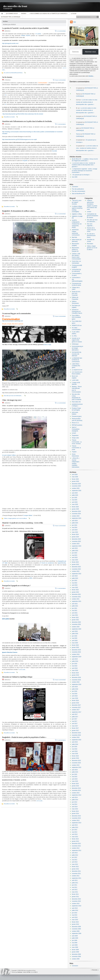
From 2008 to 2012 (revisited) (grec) (76, 317)
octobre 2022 (76, 571)
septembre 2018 (77, 684)
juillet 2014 (75, 800)
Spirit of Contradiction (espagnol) (76, 429)
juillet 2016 (75, 744)
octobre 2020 (76, 627)
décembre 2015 (76, 761)
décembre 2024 (76, 511)
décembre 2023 (76, 539)
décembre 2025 (76, 484)
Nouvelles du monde (9, 117)
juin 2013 (75, 830)
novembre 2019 (76, 652)
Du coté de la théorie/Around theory (13, 73)
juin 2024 (75, 525)
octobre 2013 (76, 820)
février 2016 (75, 756)
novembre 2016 (76, 735)
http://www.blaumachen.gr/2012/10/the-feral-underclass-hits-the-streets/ (23, 114)
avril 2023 (75, 557)
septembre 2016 (77, 740)
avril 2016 (75, 751)
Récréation (90, 244)
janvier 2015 (75, 786)
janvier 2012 (75, 869)
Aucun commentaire (60, 80)
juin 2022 (75, 581)
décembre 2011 (76, 871)
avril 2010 (75, 917)
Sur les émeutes (7, 77)
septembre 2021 (77, 601)
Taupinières (75, 435)
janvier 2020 (75, 647)
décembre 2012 (76, 844)
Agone (59, 563)
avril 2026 (75, 475)
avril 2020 (75, 641)
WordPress (5, 971)
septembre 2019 (77, 657)
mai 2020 (75, 638)
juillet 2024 (75, 523)
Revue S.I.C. (76, 423)
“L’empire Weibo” (28, 515)
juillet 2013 (75, 827)
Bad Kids (74, 237)
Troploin (74, 452)
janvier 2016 (75, 758)
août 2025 (75, 493)
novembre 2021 (76, 597)
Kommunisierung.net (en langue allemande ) (78, 348)
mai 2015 (75, 777)
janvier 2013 (75, 841)
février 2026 (75, 479)
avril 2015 (75, 779)
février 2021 (75, 618)
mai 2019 (75, 666)
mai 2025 (75, 500)
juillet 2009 (75, 938)
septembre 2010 (77, 906)
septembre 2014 (77, 795)
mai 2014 (75, 804)
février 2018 (75, 701)
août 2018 (75, 687)
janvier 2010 (75, 924)
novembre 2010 (76, 901)
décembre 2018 (76, 677)
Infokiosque (75, 344)
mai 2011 (75, 887)
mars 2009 (75, 947)
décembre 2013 (76, 816)
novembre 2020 (76, 624)
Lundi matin (75, 380)
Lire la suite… (23, 670)
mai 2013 (75, 832)
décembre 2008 (76, 954)
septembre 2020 (77, 629)
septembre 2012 (77, 850)
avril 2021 (75, 613)
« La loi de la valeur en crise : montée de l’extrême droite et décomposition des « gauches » (87, 102)
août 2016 (75, 742)
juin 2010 (75, 913)
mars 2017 (75, 726)
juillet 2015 (75, 772)
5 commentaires (62, 740)
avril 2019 (75, 668)
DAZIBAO (24, 14)
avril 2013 (75, 834)
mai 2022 (75, 583)
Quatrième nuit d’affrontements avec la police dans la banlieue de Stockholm (27, 121)
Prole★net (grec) (77, 416)
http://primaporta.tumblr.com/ (10, 43)
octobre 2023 (76, 544)
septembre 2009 (77, 933)
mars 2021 (75, 615)
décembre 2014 (76, 788)
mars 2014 (75, 809)
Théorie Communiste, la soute (76, 448)
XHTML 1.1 (29, 972)
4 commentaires (62, 124)
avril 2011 (75, 890)
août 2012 (75, 853)
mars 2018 (75, 698)
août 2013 (75, 825)
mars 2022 (75, 588)
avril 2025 (75, 502)
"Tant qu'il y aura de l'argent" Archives (77, 202)
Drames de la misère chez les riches (91, 230)
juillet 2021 (75, 606)
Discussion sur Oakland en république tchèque (17, 677)
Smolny (64, 563)
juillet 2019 (75, 661)
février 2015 (75, 784)
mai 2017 (75, 721)
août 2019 (75, 659)
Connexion (75, 187)
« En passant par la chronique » (81, 175)
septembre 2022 (77, 574)
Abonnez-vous (90, 52)
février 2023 (75, 562)
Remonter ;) (95, 970)
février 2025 (75, 507)
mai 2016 (75, 749)
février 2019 (75, 673)
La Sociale (74, 14)
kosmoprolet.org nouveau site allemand (76, 354)
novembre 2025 (76, 486)
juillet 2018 (75, 689)
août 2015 (75, 770)
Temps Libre (75, 438)
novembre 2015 (76, 763)
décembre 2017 (76, 705)
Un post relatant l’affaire (9, 455)
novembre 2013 (76, 818)
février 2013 (75, 839)
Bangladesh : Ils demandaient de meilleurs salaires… (19, 211)
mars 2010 (75, 920)
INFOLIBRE (6, 619)
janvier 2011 (75, 897)
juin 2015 (75, 774)
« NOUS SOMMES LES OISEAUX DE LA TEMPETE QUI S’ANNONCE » (49, 14)
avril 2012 (75, 862)
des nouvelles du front (15, 6)
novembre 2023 (76, 541)
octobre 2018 (76, 682)
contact (89, 212)
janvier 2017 (75, 731)
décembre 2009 (76, 927)
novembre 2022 (76, 569)
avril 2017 (75, 724)
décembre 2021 (76, 594)
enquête (25, 161)
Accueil (2, 14)
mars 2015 (75, 781)
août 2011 (75, 880)
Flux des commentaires (79, 191)
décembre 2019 (76, 650)
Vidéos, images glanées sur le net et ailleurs (15, 518)
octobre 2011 (76, 876)
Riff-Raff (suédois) (77, 425)
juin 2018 (75, 691)
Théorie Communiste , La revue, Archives (77, 442)
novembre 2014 (76, 790)
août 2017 (75, 714)
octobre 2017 (76, 710)
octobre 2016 (76, 737)
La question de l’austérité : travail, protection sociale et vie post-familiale (25, 28)
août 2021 (75, 604)
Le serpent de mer (77, 370)
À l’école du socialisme (47, 563)
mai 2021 (75, 611)
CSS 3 (36, 972)
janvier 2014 (75, 814)
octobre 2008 (76, 959)
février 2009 (75, 950)
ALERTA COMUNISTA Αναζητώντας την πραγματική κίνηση (77, 224)
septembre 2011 (77, 878)
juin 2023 (75, 553)
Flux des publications (78, 189)
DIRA (31, 578)
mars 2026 (75, 477)
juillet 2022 (75, 578)
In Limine (39, 34)
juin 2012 (75, 857)
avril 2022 (75, 585)
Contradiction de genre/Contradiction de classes (93, 216)
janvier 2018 (75, 703)
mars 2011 (75, 892)
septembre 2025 (77, 491)
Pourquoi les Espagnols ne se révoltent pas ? (16, 586)
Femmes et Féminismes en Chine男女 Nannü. (77, 311)
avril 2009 (75, 945)
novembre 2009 (76, 929)
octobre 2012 (76, 848)
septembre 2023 (77, 546)
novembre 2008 (76, 957)
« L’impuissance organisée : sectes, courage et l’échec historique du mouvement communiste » (85, 171)
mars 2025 (75, 504)
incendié (54, 151)
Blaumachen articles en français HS (75, 250)
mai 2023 (75, 555)
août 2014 (75, 797)
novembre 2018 (76, 680)
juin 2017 (75, 719)
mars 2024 (75, 532)
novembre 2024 (76, 514)
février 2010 (75, 922)
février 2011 (75, 894)
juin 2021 (75, 608)
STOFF (74, 433)
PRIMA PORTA (26, 36)
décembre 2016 (76, 733)
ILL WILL (74, 336)
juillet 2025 (75, 495)
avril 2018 (75, 696)
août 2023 (75, 548)
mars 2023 (75, 560)
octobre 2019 (76, 654)
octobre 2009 (76, 931)
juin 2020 (75, 636)
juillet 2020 (75, 634)
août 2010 (75, 908)
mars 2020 (75, 643)
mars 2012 (75, 864)
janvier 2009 (75, 952)
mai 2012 (75, 860)
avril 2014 (75, 807)
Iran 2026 (75, 177)
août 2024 (75, 521)
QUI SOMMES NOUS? (12, 14)
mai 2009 (75, 943)
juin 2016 (75, 747)
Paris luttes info (76, 402)
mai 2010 (75, 915)
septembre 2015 (77, 767)
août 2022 (75, 576)
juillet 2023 (75, 551)
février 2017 (75, 728)
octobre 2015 (76, 765)
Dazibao (91, 76)
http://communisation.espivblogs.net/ (12, 321)
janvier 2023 (75, 564)
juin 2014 (75, 802)
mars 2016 (75, 754)
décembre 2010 (76, 899)
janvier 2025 (75, 509)
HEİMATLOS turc (77, 325)
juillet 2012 (75, 855)
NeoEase (20, 972)
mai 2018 (75, 694)
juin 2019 (75, 664)
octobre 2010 (76, 904)
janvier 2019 (75, 675)
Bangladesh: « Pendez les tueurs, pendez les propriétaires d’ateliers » (24, 737)
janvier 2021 (75, 620)
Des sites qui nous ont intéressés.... (13, 396)
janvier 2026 (75, 481)
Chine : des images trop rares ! (12, 400)
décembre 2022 (76, 567)
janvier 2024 (75, 537)
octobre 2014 (76, 793)
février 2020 (75, 645)
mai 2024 (75, 527)
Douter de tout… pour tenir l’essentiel (77, 293)
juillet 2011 (75, 883)
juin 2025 (75, 498)
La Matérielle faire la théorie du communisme (77, 360)
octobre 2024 (76, 516)
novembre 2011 (76, 874)
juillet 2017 (75, 717)
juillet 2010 (75, 910)
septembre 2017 (77, 712)
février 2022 (75, 590)
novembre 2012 (76, 846)
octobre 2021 (76, 599)
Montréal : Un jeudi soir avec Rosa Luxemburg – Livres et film (22, 523)
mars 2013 (75, 837)
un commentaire (61, 31)
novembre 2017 (76, 707)
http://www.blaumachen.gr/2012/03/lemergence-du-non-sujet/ (19, 139)
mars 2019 (75, 670)
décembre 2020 (76, 622)
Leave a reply (47, 345)
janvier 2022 (75, 592)
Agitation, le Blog (77, 214)
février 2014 (75, 811)
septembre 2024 (77, 518)
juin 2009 (75, 940)
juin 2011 (75, 885)
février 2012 (75, 867)
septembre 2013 (77, 823)
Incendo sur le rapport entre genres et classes (77, 340)
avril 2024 (75, 530)
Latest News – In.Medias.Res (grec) (76, 366)
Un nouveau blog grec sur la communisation (16, 313)
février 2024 (75, 534)
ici (6, 95)
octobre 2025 (76, 488)
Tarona (78, 134)
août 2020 (75, 631)
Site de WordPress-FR (78, 194)
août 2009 (75, 936)
